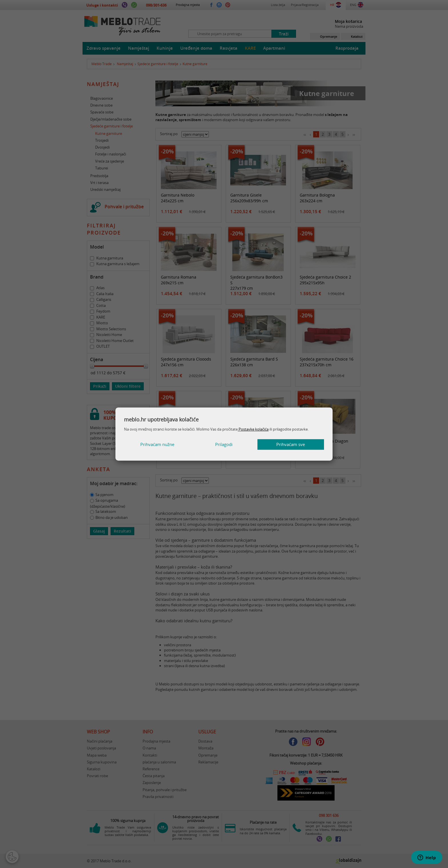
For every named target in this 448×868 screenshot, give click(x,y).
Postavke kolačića (253, 429)
